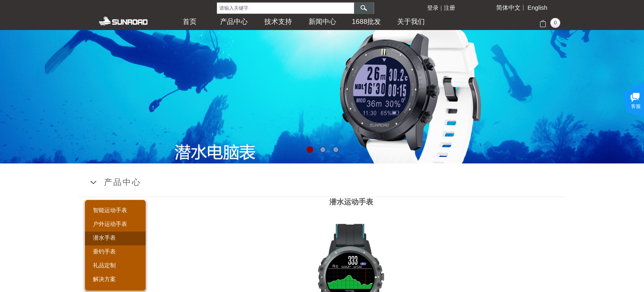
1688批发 (367, 22)
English (537, 8)
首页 (190, 22)
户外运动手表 (110, 224)
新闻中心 (322, 22)
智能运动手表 (110, 210)
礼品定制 (104, 265)
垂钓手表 (104, 251)
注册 (450, 8)
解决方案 (104, 279)
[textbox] (285, 8)
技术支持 (278, 22)
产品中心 (234, 22)
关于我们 (411, 22)
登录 (433, 8)
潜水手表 (104, 238)
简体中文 (508, 8)
